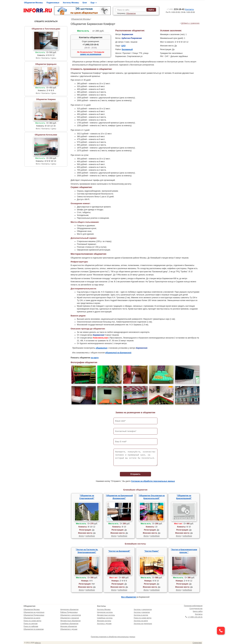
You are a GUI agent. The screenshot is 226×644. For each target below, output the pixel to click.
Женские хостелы (104, 621)
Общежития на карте (32, 618)
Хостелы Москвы (71, 3)
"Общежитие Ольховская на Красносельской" (152, 497)
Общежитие (131, 13)
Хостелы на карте (141, 621)
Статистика (197, 643)
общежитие (101, 348)
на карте (95, 358)
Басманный (127, 49)
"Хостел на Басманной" (119, 551)
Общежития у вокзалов (70, 618)
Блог (85, 3)
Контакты (189, 9)
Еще (94, 3)
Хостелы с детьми (104, 623)
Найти (151, 10)
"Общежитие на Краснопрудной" (184, 497)
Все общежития (129, 597)
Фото (81, 536)
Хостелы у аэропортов (143, 609)
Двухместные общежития (70, 621)
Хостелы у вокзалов (142, 612)
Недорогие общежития (69, 609)
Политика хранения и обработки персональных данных (113, 637)
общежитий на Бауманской (118, 353)
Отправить (135, 474)
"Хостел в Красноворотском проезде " (184, 551)
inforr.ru (38, 643)
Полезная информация (193, 606)
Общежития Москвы (33, 3)
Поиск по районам (31, 626)
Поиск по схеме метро (32, 621)
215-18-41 (176, 9)
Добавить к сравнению (190, 23)
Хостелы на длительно (143, 623)
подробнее (90, 536)
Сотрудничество (196, 608)
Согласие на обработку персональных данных (153, 481)
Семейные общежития (69, 623)
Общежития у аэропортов (71, 615)
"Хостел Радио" (152, 551)
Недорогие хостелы (105, 612)
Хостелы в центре (141, 615)
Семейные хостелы (105, 618)
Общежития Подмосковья (34, 615)
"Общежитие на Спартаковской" (87, 497)
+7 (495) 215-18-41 (91, 45)
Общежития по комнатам (34, 629)
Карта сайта (198, 611)
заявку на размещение (91, 54)
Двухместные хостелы (106, 615)
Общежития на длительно (34, 612)
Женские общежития (69, 626)
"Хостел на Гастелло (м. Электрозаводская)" (87, 551)
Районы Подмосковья (69, 612)
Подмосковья (53, 3)
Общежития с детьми (69, 629)
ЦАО (123, 46)
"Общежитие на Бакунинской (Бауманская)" (119, 497)
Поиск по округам (31, 623)
